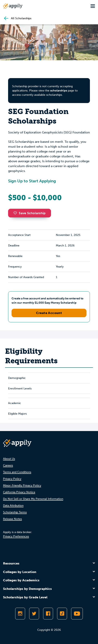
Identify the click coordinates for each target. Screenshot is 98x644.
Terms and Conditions (17, 472)
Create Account (49, 313)
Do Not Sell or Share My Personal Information (33, 499)
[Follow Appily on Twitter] (34, 614)
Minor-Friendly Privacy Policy (22, 485)
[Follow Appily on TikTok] (62, 614)
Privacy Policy (12, 479)
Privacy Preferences (16, 536)
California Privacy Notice (19, 492)
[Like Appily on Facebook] (48, 614)
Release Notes (12, 519)
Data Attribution (13, 506)
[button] (16, 213)
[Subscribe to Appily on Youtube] (77, 614)
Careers (8, 465)
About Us (9, 459)
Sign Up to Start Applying (32, 181)
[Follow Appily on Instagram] (20, 614)
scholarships (59, 91)
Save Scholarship (30, 213)
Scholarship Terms (15, 512)
